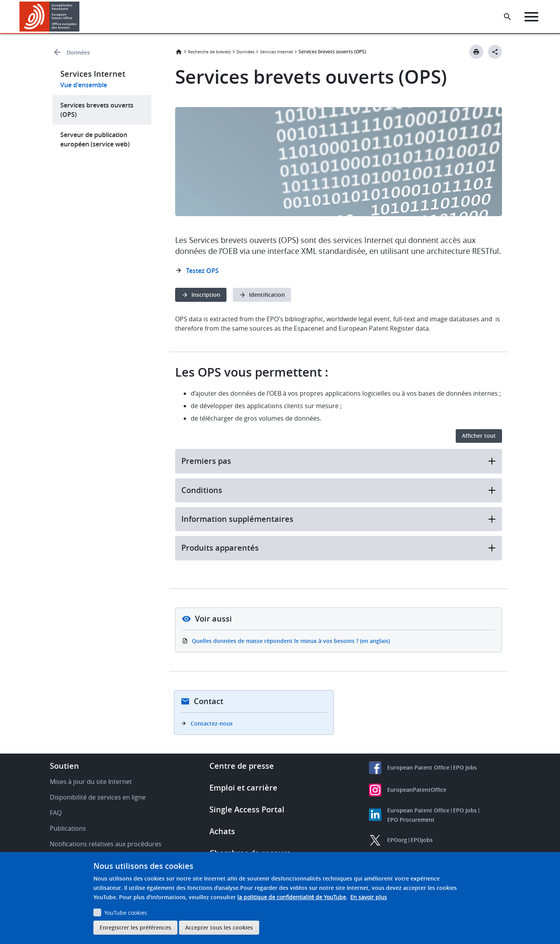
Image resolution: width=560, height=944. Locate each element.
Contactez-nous (212, 723)
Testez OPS (202, 271)
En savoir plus (369, 897)
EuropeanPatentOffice (417, 790)
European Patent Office (418, 767)
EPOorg (397, 840)
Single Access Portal (247, 809)
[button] (81, 17)
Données (78, 52)
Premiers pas (339, 461)
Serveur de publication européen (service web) (95, 139)
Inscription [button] (206, 295)
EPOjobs (422, 840)
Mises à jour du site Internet (91, 782)
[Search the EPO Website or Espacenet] (507, 17)
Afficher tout (479, 436)
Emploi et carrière (243, 788)
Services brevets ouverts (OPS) (97, 110)
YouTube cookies (126, 913)
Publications (68, 828)
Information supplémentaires (339, 519)
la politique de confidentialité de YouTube (292, 897)
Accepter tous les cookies (219, 927)
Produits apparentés (339, 548)
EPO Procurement (411, 820)
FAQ (56, 813)
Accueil (179, 52)
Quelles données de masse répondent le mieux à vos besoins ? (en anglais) (291, 641)
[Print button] (476, 52)
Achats (222, 831)
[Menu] (531, 17)
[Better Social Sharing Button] (495, 52)
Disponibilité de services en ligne (98, 797)
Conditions (339, 490)
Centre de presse (242, 766)
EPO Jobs (465, 767)
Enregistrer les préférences (135, 927)
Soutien (64, 766)
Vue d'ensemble (84, 85)
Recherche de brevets (209, 52)
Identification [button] (267, 295)
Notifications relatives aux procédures (106, 844)
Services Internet (276, 52)
